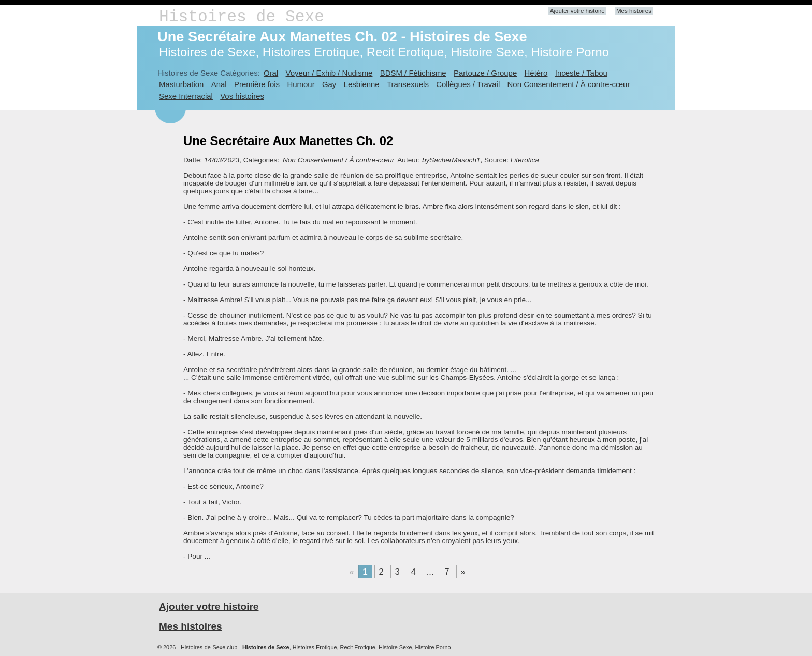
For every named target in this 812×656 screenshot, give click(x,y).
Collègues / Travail (468, 84)
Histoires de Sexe (242, 17)
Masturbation (181, 84)
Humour (301, 84)
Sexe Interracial (186, 96)
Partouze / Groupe (485, 73)
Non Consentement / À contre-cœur (569, 84)
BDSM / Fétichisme (413, 73)
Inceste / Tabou (581, 73)
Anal (219, 84)
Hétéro (536, 73)
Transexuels (408, 84)
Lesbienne (362, 84)
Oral (271, 73)
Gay (329, 84)
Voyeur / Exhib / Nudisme (329, 73)
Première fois (257, 84)
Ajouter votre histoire (577, 11)
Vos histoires (242, 96)
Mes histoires (634, 11)
